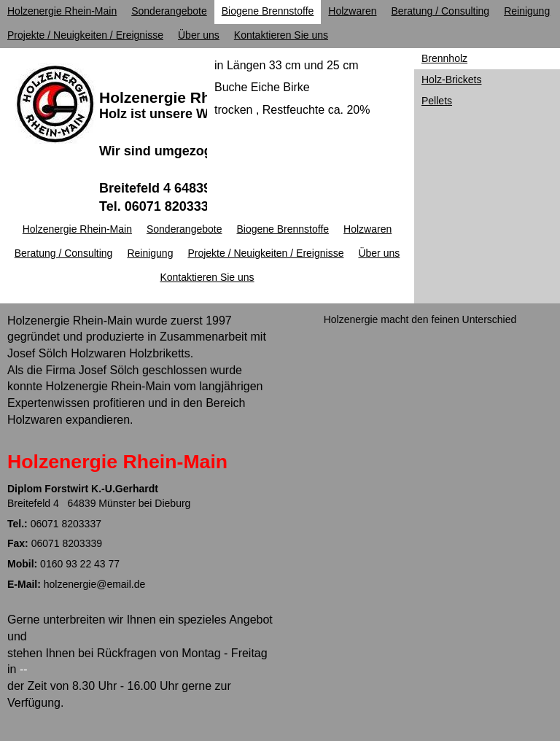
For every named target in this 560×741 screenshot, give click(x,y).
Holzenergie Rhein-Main (186, 97)
